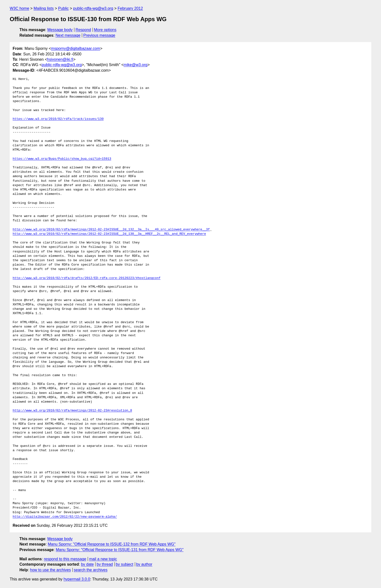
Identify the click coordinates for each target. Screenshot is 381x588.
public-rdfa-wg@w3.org (93, 8)
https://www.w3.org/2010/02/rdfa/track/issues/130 (58, 119)
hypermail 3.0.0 (77, 579)
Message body (60, 30)
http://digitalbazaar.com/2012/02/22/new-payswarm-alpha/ (65, 517)
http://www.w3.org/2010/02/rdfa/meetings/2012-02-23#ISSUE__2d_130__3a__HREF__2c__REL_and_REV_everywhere (109, 234)
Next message (68, 35)
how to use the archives (51, 570)
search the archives (91, 570)
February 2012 (130, 8)
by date (87, 564)
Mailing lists (44, 8)
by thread (105, 564)
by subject (124, 564)
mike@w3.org (136, 65)
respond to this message (65, 559)
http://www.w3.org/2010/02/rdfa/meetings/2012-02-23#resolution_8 (72, 411)
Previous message (99, 35)
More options (105, 30)
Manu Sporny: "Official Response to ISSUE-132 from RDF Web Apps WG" (112, 544)
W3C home (19, 8)
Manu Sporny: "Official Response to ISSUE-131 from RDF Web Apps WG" (120, 550)
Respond (83, 30)
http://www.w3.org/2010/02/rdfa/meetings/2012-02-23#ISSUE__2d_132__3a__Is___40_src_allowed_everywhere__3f (111, 230)
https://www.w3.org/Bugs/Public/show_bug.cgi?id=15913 (62, 159)
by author (144, 564)
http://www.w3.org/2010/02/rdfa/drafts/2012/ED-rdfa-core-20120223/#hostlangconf (87, 278)
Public (63, 8)
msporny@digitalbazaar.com (76, 48)
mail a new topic (103, 559)
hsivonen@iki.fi (60, 59)
